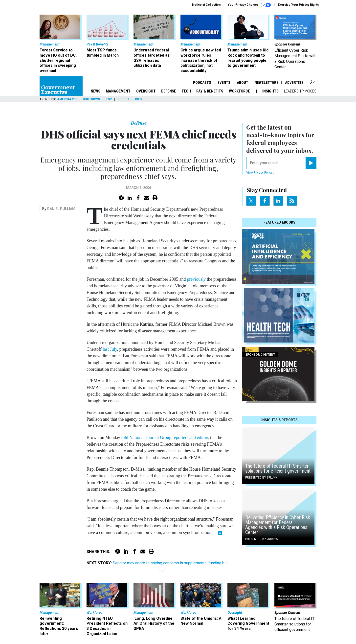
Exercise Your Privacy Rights (298, 5)
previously (196, 279)
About (243, 83)
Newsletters (267, 83)
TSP (109, 99)
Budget (123, 99)
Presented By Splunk (261, 478)
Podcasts (202, 83)
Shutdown (91, 99)
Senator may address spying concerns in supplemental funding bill (170, 563)
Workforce (240, 91)
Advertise (294, 83)
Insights (270, 91)
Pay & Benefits (210, 91)
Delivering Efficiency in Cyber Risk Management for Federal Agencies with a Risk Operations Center (278, 525)
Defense (169, 91)
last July (110, 349)
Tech (186, 91)
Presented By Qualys (261, 539)
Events (224, 83)
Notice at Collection (206, 5)
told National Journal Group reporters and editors (165, 437)
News (96, 91)
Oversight (146, 91)
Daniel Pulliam (61, 209)
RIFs (138, 99)
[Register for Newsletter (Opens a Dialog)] (311, 163)
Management (118, 91)
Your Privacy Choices (249, 5)
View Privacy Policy (260, 173)
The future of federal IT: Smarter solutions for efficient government (278, 468)
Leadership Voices (300, 91)
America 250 (67, 99)
